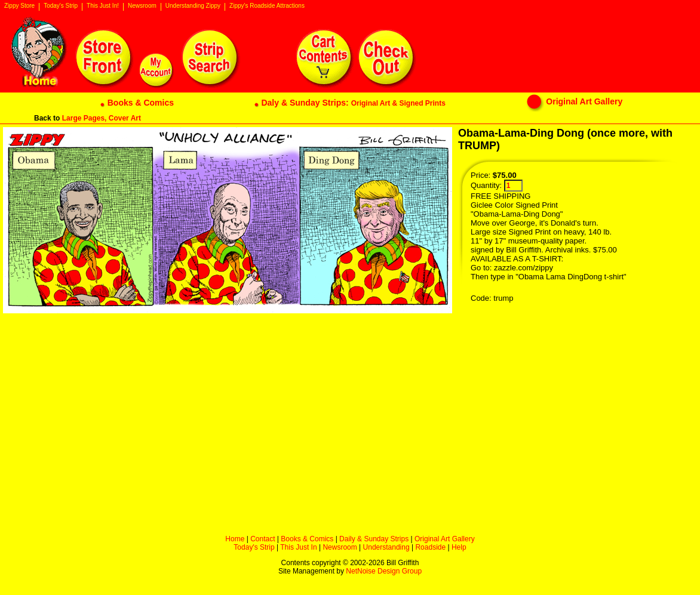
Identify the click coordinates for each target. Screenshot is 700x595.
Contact (262, 539)
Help (459, 547)
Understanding (386, 547)
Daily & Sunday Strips (374, 539)
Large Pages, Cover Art (102, 118)
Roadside (430, 547)
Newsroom (142, 6)
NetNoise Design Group (384, 571)
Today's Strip (61, 6)
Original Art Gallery (445, 539)
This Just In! (103, 6)
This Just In (298, 547)
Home (235, 539)
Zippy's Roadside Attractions (267, 6)
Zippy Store (19, 6)
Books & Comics (307, 539)
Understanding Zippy (193, 6)
